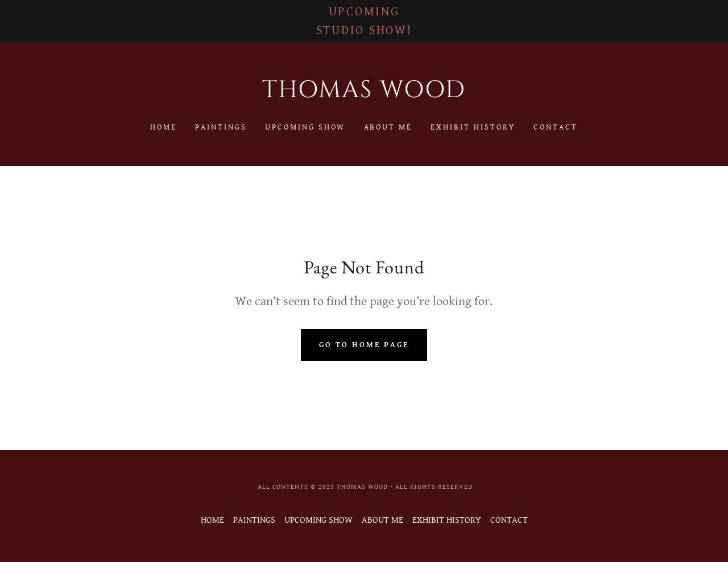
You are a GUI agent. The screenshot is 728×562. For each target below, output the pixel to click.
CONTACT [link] (556, 127)
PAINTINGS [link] (221, 127)
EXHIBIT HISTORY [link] (473, 127)
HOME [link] (164, 127)
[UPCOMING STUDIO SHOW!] (364, 21)
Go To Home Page (364, 345)
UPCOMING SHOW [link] (305, 127)
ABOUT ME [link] (388, 127)
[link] (364, 95)
